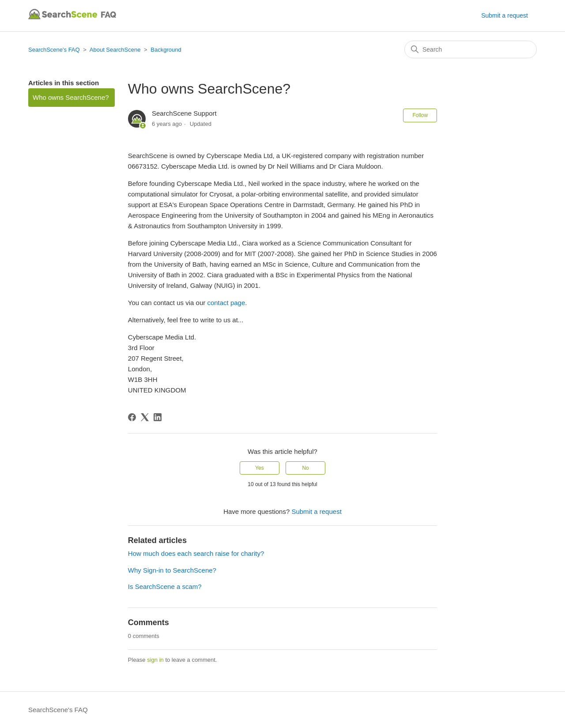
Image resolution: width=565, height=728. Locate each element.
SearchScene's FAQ (54, 50)
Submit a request (505, 15)
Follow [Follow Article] (420, 115)
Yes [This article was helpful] (260, 468)
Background (166, 50)
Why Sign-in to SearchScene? (172, 570)
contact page (226, 303)
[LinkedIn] (158, 417)
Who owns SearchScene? (71, 97)
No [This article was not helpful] (305, 468)
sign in (155, 660)
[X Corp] (145, 417)
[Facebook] (132, 417)
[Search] (471, 49)
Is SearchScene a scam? (165, 587)
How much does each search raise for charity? (196, 553)
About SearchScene (115, 50)
